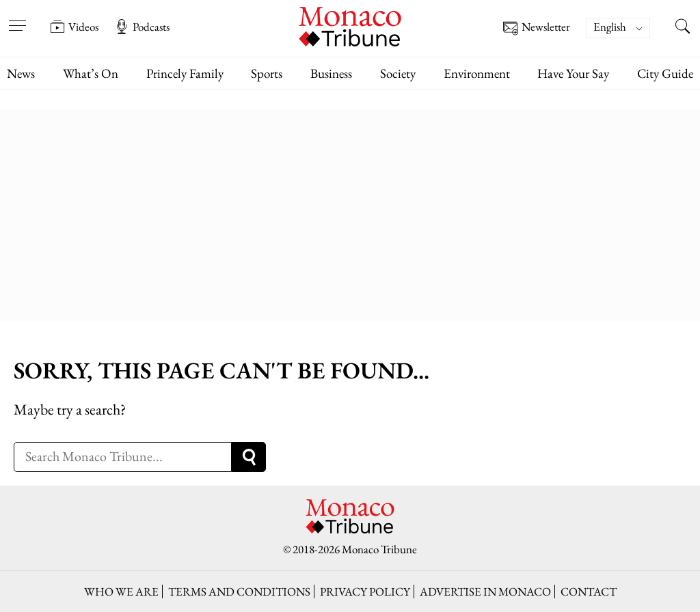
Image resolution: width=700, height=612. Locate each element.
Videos (74, 27)
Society (398, 73)
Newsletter (537, 28)
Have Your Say (573, 73)
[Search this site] (683, 28)
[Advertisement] (350, 212)
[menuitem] (618, 28)
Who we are (121, 592)
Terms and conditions (239, 592)
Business (331, 73)
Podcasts (142, 27)
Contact (589, 592)
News (21, 73)
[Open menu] (17, 17)
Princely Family (185, 73)
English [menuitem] (610, 27)
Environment (477, 73)
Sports (267, 73)
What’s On (91, 73)
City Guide (665, 73)
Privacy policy (365, 592)
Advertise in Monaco (485, 592)
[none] (625, 28)
